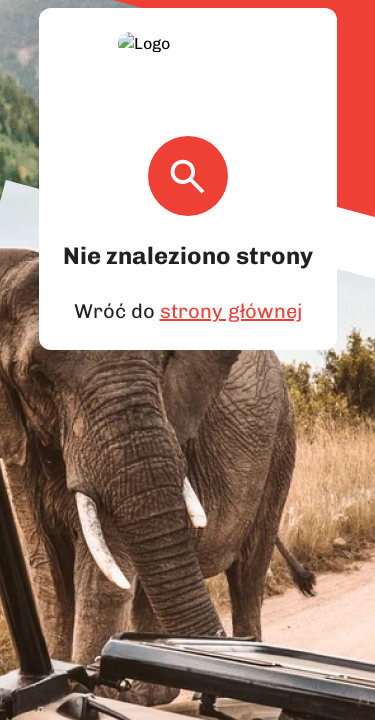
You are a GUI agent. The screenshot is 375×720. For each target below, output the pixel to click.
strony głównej (227, 287)
